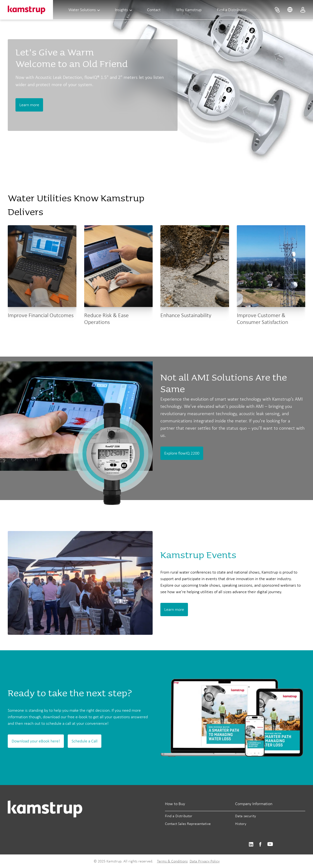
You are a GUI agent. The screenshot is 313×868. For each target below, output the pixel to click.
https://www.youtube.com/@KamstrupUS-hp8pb (270, 844)
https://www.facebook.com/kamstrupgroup (260, 844)
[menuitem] (277, 10)
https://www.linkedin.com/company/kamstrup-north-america (251, 844)
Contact (154, 10)
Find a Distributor (232, 10)
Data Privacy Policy (205, 861)
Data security (246, 816)
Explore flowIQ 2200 (182, 453)
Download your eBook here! (36, 741)
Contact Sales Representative (188, 824)
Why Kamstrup (189, 10)
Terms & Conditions (172, 861)
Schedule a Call (85, 741)
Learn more (29, 105)
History (241, 824)
